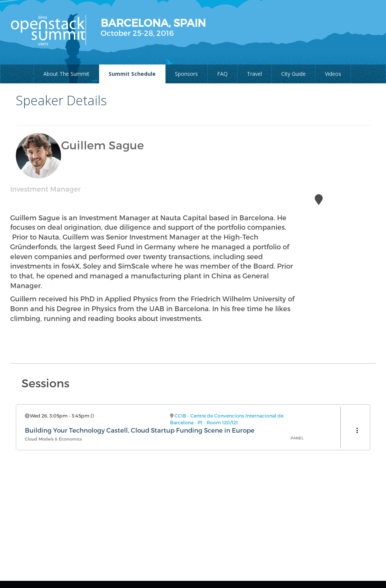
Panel (297, 438)
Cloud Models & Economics (53, 439)
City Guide (293, 74)
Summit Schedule (132, 74)
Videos (333, 74)
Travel (254, 74)
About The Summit (66, 74)
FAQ (222, 74)
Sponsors (186, 74)
